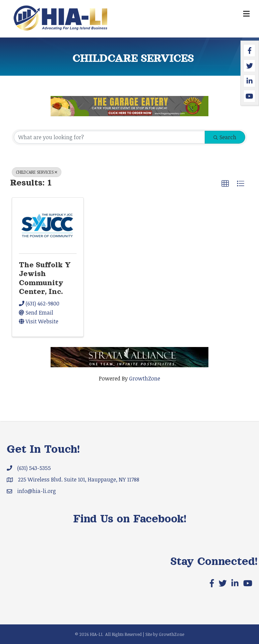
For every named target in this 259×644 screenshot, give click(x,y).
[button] (225, 184)
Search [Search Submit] (225, 137)
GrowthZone (145, 378)
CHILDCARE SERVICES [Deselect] (37, 172)
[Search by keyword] (109, 137)
